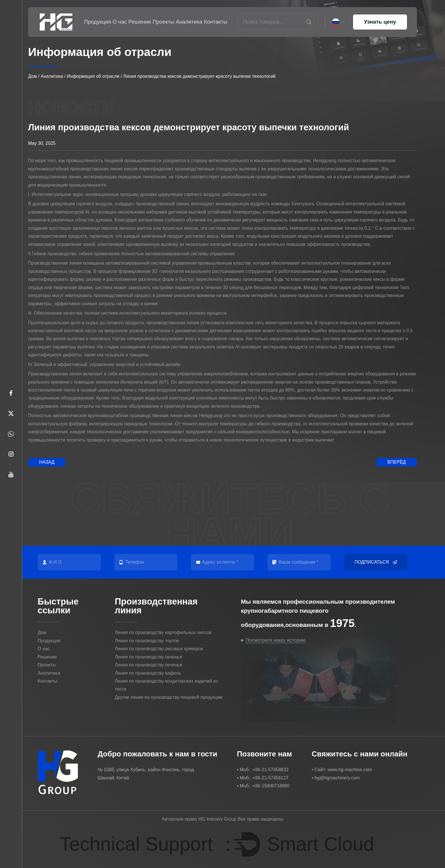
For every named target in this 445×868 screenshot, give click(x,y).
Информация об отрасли (93, 76)
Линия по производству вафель (148, 673)
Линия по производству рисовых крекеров (159, 649)
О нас (120, 22)
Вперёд (397, 462)
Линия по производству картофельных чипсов (163, 632)
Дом (32, 76)
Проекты (163, 22)
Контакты (216, 22)
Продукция (97, 22)
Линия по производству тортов (147, 641)
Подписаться (376, 562)
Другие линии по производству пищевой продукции (169, 697)
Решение (140, 22)
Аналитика (189, 22)
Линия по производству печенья (148, 657)
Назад (47, 462)
